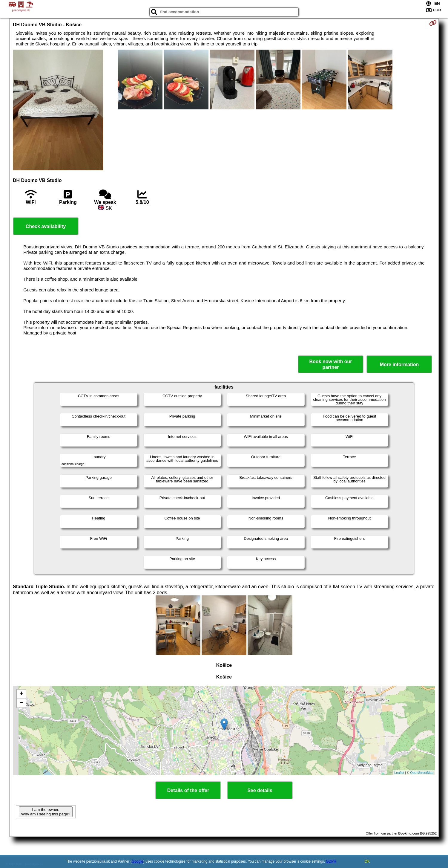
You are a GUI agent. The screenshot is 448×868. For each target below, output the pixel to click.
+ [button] (21, 694)
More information (399, 365)
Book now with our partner (330, 364)
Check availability (46, 226)
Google (138, 861)
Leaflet (399, 773)
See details (260, 790)
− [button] (21, 703)
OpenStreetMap (422, 773)
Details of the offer (188, 790)
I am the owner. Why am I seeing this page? (46, 812)
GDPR (331, 861)
